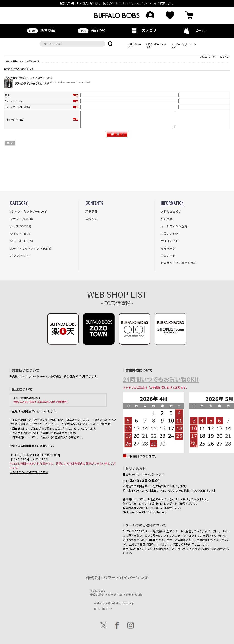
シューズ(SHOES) (21, 241)
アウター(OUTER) (21, 219)
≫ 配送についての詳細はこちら (29, 472)
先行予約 (92, 30)
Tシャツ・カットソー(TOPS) (29, 211)
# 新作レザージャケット (156, 45)
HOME (8, 61)
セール (193, 31)
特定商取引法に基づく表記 (178, 263)
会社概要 (167, 219)
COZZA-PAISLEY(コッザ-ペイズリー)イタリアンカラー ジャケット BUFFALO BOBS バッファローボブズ (52, 82)
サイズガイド (170, 241)
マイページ (168, 248)
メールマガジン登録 (174, 226)
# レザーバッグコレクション (184, 45)
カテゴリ (142, 30)
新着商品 (41, 30)
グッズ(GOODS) (21, 226)
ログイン (225, 56)
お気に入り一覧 (207, 56)
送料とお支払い (171, 211)
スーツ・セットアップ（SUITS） (32, 248)
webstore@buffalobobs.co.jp (114, 603)
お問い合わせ (170, 234)
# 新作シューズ (135, 45)
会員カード (168, 256)
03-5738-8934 (103, 609)
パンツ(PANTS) (20, 256)
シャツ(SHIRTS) (20, 234)
